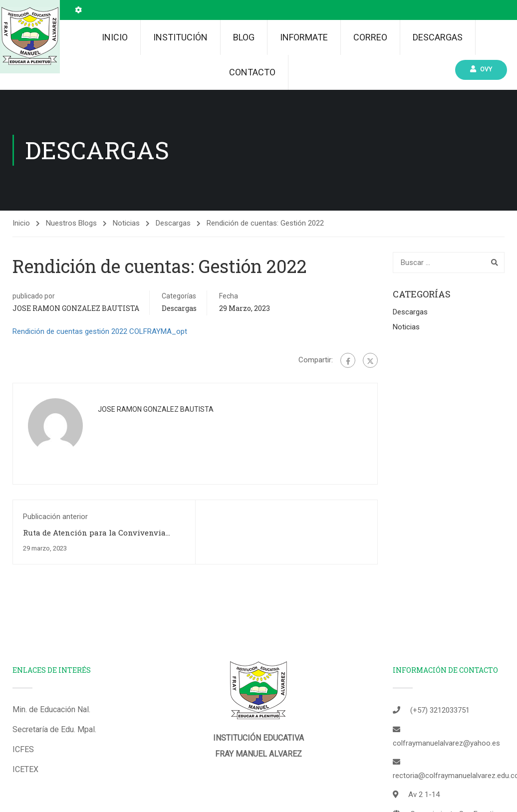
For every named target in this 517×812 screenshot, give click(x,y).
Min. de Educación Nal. (51, 699)
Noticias (126, 213)
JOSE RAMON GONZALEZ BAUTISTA (76, 298)
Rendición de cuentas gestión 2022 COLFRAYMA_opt (100, 321)
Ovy (483, 69)
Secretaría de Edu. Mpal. (54, 719)
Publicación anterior (55, 507)
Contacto (252, 72)
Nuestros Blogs (71, 213)
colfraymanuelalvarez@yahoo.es (446, 733)
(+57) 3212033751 (440, 700)
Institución (180, 37)
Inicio (115, 37)
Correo (370, 37)
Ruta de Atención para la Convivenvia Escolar (94, 528)
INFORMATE (304, 37)
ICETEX (25, 759)
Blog (244, 37)
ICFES (23, 739)
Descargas (438, 37)
